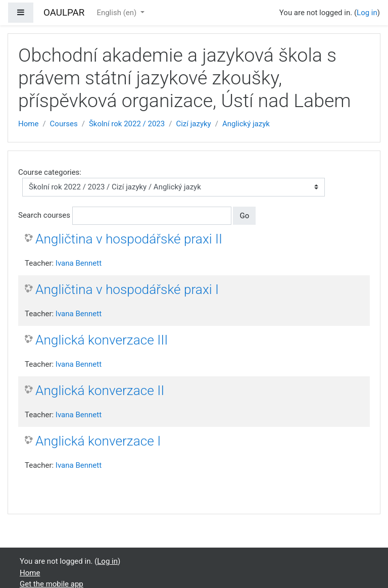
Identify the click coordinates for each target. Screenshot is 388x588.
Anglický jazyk (246, 124)
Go (244, 216)
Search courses (44, 215)
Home (28, 124)
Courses (64, 124)
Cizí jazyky (193, 124)
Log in (367, 13)
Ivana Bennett (79, 263)
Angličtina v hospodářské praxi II (129, 239)
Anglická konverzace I (98, 441)
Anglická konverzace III (102, 340)
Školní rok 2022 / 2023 (127, 124)
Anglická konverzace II (100, 390)
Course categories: (50, 172)
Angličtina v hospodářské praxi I (127, 289)
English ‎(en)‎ (117, 13)
